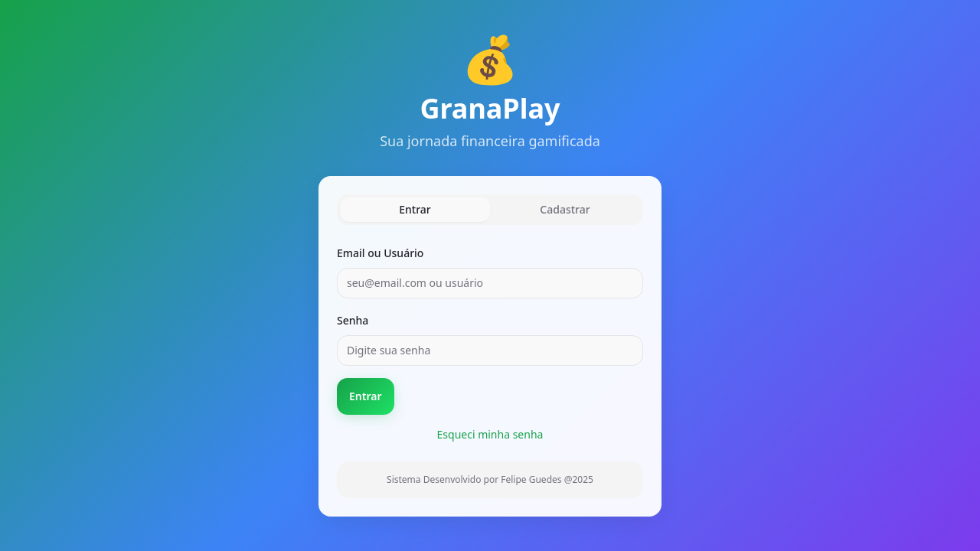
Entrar (366, 396)
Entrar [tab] (415, 209)
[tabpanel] (490, 371)
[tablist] (490, 210)
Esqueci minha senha (490, 434)
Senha (353, 320)
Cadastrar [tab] (565, 209)
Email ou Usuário (380, 253)
